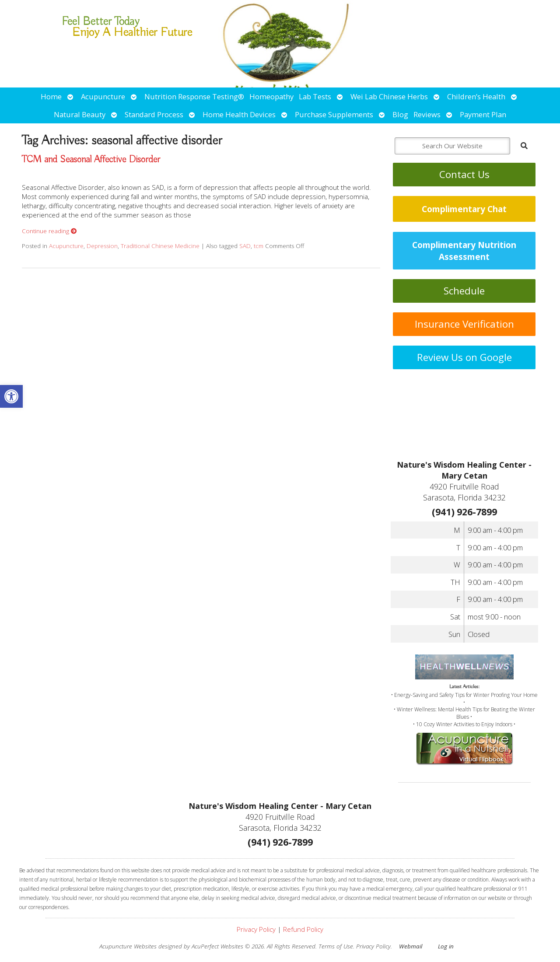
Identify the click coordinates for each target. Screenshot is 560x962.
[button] (11, 396)
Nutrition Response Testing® (194, 96)
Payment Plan (483, 114)
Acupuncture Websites (128, 946)
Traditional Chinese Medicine (160, 246)
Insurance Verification (464, 324)
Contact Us (464, 174)
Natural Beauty (80, 114)
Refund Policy (303, 929)
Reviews (427, 114)
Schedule (464, 291)
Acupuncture (103, 96)
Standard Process (154, 114)
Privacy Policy (256, 929)
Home (51, 96)
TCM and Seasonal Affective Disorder (91, 160)
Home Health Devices (239, 114)
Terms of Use (336, 946)
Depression (102, 246)
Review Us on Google (464, 357)
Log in (446, 946)
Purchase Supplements (334, 114)
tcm (259, 246)
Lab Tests (315, 96)
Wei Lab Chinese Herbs (389, 96)
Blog (400, 114)
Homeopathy (271, 96)
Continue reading (49, 231)
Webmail (411, 946)
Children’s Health (476, 96)
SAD (245, 246)
